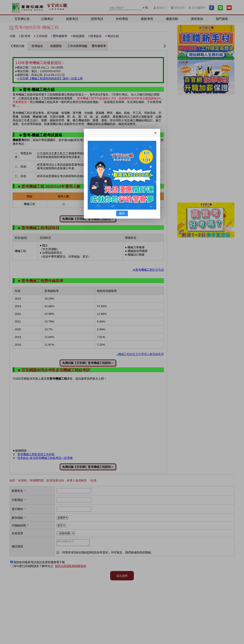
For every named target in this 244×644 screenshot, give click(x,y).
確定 (122, 213)
